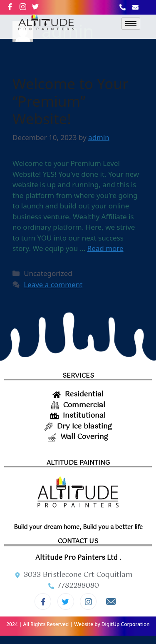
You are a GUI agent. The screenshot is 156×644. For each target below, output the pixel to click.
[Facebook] (14, 7)
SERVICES (78, 376)
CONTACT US (78, 541)
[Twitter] (66, 601)
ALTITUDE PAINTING (78, 463)
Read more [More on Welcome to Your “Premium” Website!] (105, 248)
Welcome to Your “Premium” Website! (70, 101)
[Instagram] (26, 7)
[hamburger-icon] (131, 24)
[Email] (111, 602)
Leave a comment (53, 284)
